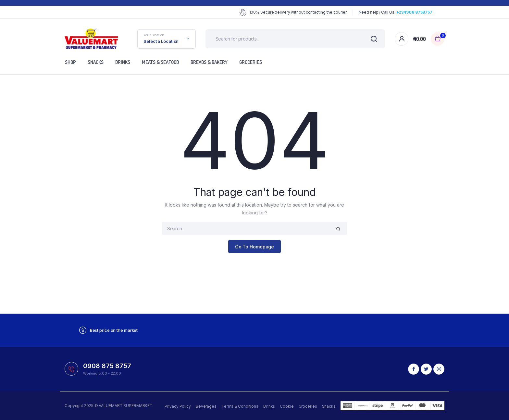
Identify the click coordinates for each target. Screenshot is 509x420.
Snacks (96, 62)
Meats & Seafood (160, 62)
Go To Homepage (255, 247)
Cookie (287, 406)
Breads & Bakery (209, 62)
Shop (70, 62)
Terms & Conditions (240, 406)
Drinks (123, 62)
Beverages (206, 406)
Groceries (251, 62)
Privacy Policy (178, 406)
